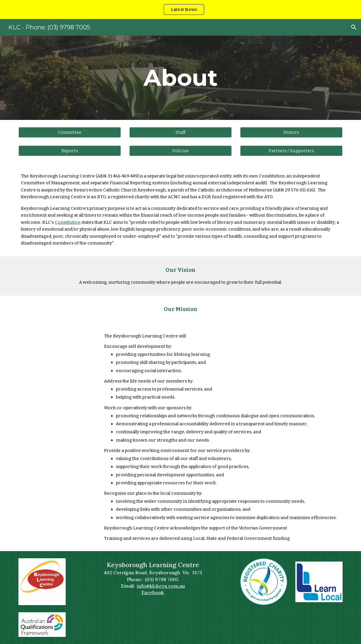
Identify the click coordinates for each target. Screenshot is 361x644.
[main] (180, 78)
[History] (291, 132)
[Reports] (70, 151)
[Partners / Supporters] (291, 151)
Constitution (68, 222)
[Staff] (180, 132)
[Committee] (70, 132)
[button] (354, 27)
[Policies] (180, 151)
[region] (180, 9)
